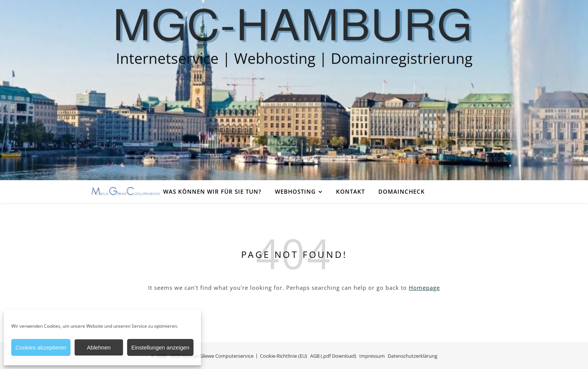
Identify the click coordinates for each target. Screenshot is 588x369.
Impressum (372, 356)
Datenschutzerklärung (412, 356)
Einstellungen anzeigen (160, 347)
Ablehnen (99, 347)
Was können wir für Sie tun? (212, 191)
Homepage (424, 288)
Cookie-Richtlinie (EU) (283, 356)
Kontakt (350, 191)
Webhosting (295, 191)
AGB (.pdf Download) (333, 356)
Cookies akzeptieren (41, 347)
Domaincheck (402, 191)
